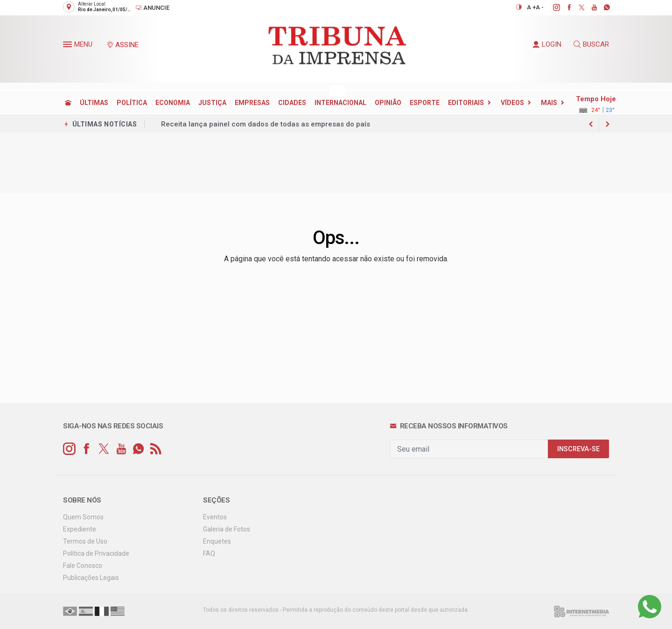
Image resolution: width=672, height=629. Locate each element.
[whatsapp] (602, 7)
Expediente (80, 529)
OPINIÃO (388, 103)
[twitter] (577, 7)
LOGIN (547, 44)
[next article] (591, 124)
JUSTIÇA (212, 103)
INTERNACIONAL (340, 103)
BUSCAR (591, 44)
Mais (549, 103)
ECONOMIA (173, 103)
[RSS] (156, 449)
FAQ (209, 553)
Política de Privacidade (96, 553)
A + (531, 7)
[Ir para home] (68, 103)
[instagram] (551, 7)
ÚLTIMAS (94, 103)
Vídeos (512, 103)
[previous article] (608, 124)
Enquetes (217, 541)
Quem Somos (83, 517)
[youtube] (589, 7)
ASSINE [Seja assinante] (122, 45)
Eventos (215, 517)
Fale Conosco (83, 566)
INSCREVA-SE (578, 449)
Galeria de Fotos (227, 529)
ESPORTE (425, 103)
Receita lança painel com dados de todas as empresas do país (266, 124)
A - (540, 7)
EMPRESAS (252, 103)
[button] (69, 46)
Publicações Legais (91, 578)
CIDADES (292, 103)
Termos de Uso (85, 541)
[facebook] (564, 7)
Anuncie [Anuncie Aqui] (152, 8)
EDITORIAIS (466, 103)
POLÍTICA (132, 103)
